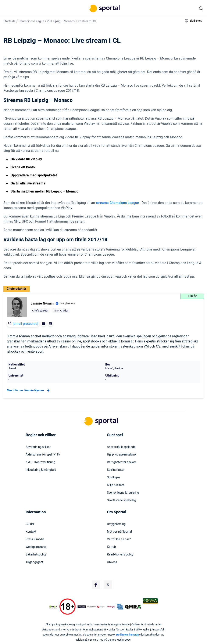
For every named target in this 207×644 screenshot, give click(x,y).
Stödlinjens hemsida (127, 635)
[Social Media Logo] (96, 585)
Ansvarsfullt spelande (121, 447)
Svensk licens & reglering (123, 493)
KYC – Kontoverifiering (40, 462)
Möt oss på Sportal (119, 532)
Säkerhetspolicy (36, 555)
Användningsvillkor (38, 447)
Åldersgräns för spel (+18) (43, 455)
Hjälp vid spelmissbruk (122, 455)
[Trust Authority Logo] (82, 607)
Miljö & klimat (116, 485)
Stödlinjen (113, 478)
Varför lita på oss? (119, 539)
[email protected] (25, 324)
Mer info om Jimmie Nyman (29, 391)
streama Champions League (118, 203)
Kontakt (31, 532)
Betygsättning (116, 524)
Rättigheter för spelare (122, 462)
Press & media (35, 539)
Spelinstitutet (116, 470)
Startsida (9, 21)
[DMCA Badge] (53, 607)
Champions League (31, 21)
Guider (30, 524)
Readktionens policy (120, 555)
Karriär (112, 547)
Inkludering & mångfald (41, 470)
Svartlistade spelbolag (122, 500)
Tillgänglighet (34, 562)
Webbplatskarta (36, 547)
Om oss (112, 562)
